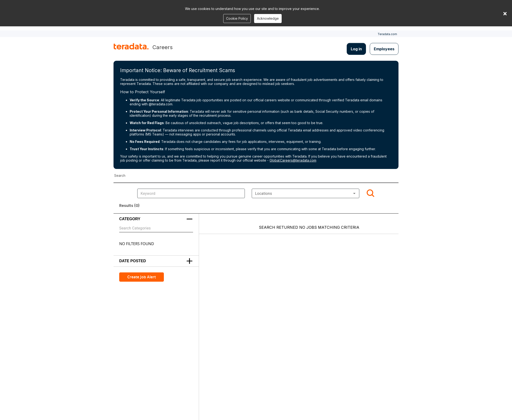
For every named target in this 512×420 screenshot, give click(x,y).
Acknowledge (268, 18)
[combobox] (306, 193)
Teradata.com (387, 34)
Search (120, 175)
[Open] (354, 193)
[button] (156, 219)
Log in (356, 49)
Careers (163, 47)
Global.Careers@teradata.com (293, 160)
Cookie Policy (237, 18)
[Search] (370, 194)
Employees (384, 49)
